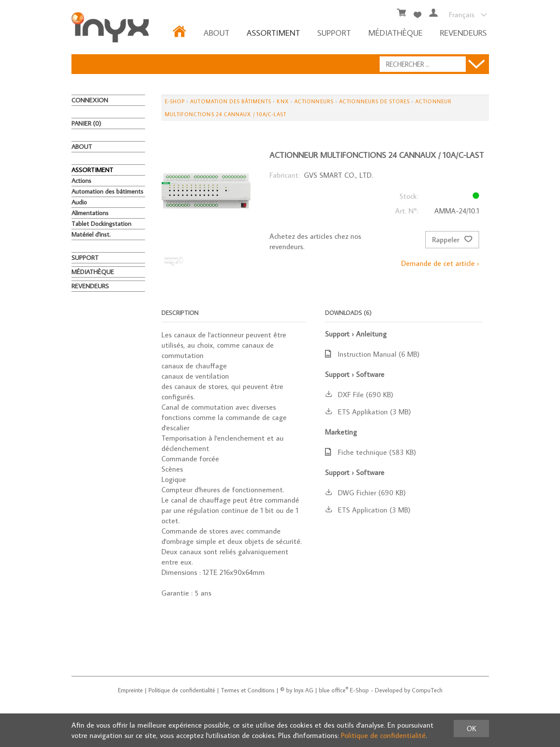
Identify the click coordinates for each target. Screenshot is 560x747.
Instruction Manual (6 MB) (372, 354)
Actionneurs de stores (374, 101)
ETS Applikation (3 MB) (368, 412)
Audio (79, 202)
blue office (334, 690)
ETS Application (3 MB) (368, 510)
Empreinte (130, 690)
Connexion (90, 100)
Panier (86, 123)
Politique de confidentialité (182, 690)
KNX (283, 101)
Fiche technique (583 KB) (371, 452)
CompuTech (427, 690)
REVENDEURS (463, 32)
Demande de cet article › (440, 263)
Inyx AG (304, 690)
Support (334, 32)
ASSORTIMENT (273, 32)
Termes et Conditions (248, 690)
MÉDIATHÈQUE (395, 32)
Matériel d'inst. (91, 234)
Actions (81, 181)
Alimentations (90, 213)
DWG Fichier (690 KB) (365, 493)
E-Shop (175, 101)
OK (471, 728)
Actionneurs (314, 101)
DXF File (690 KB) (359, 395)
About (217, 32)
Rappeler (452, 240)
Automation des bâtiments (107, 191)
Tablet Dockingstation (101, 224)
